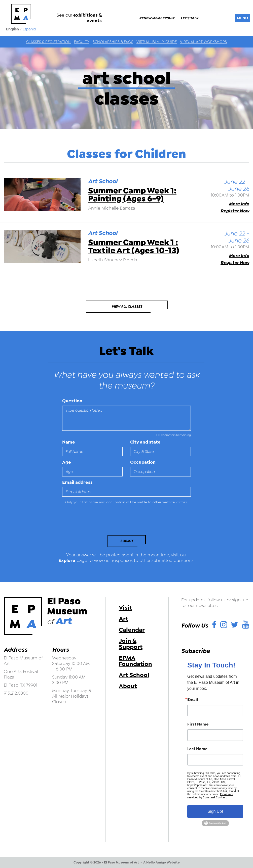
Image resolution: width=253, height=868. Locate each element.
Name (69, 442)
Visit (125, 608)
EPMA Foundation (135, 661)
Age (67, 462)
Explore (67, 560)
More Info (239, 204)
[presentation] (97, 521)
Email (193, 700)
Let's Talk (190, 18)
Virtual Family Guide (157, 42)
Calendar (132, 630)
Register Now (235, 211)
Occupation (143, 462)
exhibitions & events (87, 18)
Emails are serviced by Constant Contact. (210, 796)
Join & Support (131, 644)
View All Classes (127, 306)
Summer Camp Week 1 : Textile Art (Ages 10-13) (134, 246)
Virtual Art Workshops (203, 42)
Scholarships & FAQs (113, 42)
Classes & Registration (48, 42)
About (128, 686)
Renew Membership (157, 18)
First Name (198, 724)
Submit (127, 541)
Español (29, 29)
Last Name (197, 749)
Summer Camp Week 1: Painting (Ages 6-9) (132, 195)
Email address (77, 482)
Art (123, 619)
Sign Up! (215, 811)
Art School (134, 675)
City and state (145, 442)
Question (72, 401)
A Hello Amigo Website (161, 862)
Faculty (82, 42)
